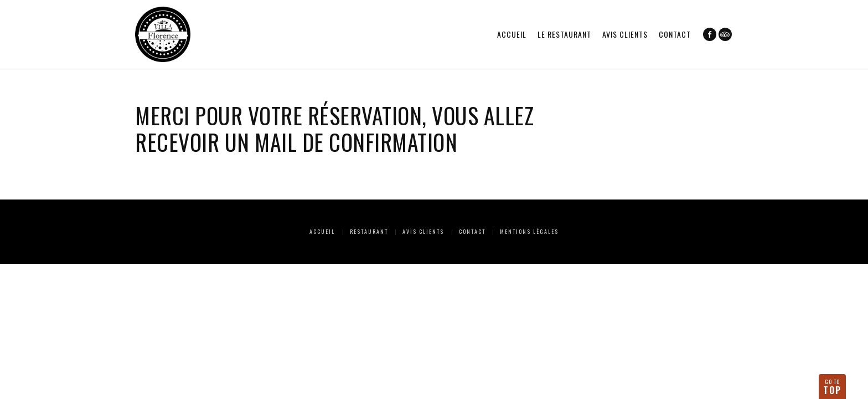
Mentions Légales (529, 231)
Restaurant (369, 231)
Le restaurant (564, 34)
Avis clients (625, 34)
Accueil (512, 34)
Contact (675, 34)
